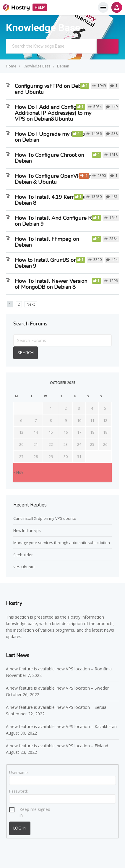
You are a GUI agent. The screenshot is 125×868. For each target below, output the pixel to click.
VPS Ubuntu (24, 567)
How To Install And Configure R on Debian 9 (53, 221)
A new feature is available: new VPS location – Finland (58, 746)
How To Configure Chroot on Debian (49, 158)
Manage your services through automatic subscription (62, 543)
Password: (18, 791)
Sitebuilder (23, 555)
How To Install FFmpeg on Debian (47, 242)
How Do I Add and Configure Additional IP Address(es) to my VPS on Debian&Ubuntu (53, 113)
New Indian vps (27, 530)
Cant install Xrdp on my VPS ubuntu (45, 518)
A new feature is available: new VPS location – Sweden (58, 688)
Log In (20, 828)
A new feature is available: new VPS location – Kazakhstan (62, 726)
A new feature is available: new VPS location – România (59, 669)
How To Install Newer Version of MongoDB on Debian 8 (51, 284)
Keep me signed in (35, 810)
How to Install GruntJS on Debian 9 (46, 263)
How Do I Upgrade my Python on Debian (51, 137)
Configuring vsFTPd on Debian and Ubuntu (51, 89)
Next (31, 304)
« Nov (18, 472)
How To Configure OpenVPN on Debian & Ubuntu (53, 179)
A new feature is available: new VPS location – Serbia (56, 707)
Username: (19, 772)
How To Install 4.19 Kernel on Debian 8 (51, 200)
